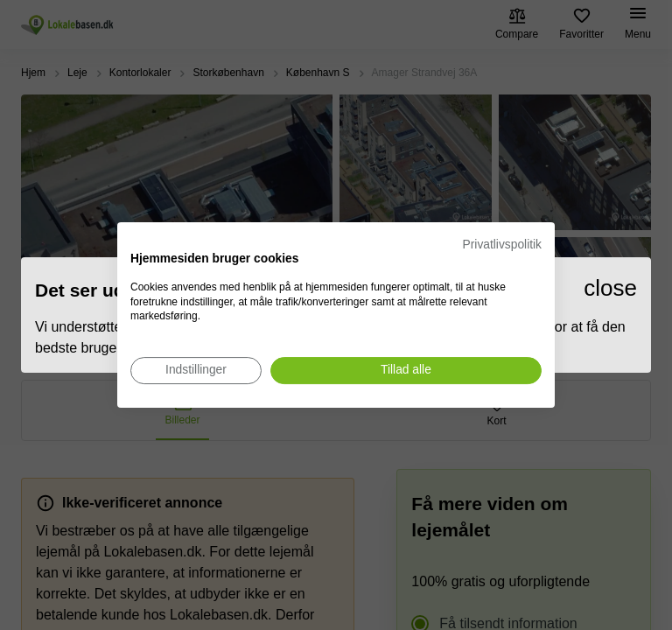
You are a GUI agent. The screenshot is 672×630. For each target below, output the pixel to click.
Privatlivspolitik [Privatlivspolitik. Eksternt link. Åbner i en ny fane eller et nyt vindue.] (502, 245)
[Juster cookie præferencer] (196, 371)
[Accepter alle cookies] (406, 371)
